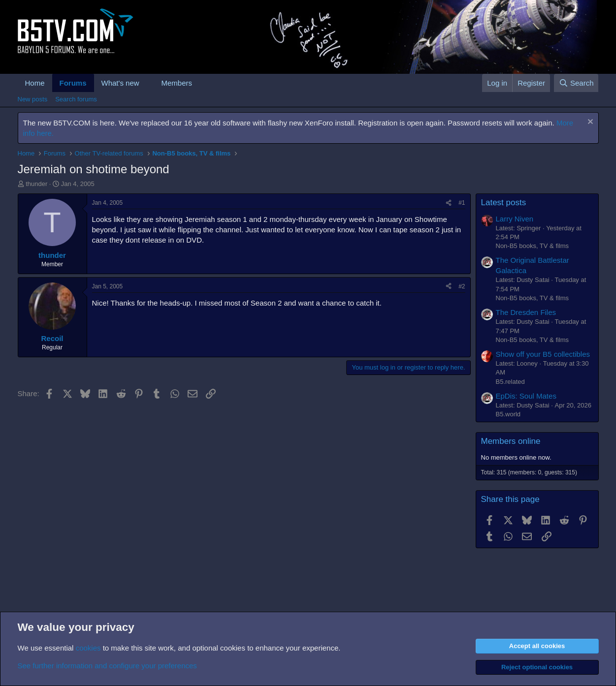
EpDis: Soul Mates (526, 396)
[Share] (449, 203)
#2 (462, 286)
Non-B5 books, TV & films (533, 246)
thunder (36, 184)
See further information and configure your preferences (107, 666)
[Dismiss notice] (589, 123)
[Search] (576, 83)
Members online (511, 441)
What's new (120, 83)
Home (35, 83)
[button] (147, 83)
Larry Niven (515, 219)
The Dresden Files (526, 312)
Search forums (76, 99)
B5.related (510, 382)
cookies (88, 648)
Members (177, 83)
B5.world (508, 414)
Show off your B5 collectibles (543, 354)
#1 (462, 203)
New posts (33, 99)
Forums (73, 83)
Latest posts (504, 203)
